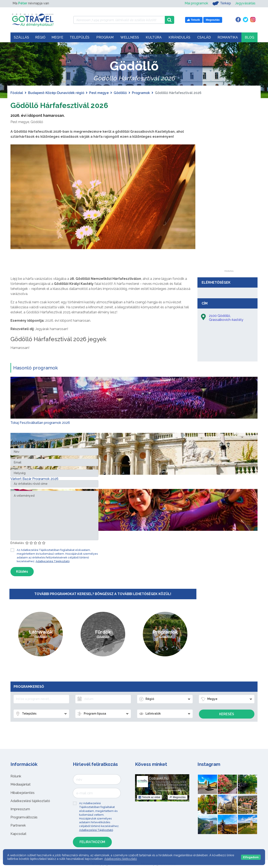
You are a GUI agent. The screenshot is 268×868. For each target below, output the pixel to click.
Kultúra (154, 37)
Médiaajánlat (21, 784)
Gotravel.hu (159, 778)
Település (80, 37)
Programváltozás (24, 817)
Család (204, 37)
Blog (249, 37)
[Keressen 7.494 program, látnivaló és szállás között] (119, 20)
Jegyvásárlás (245, 3)
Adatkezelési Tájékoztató (53, 561)
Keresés (227, 714)
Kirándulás (179, 37)
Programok (141, 93)
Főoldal (17, 93)
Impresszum (20, 809)
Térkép (222, 3)
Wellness (130, 37)
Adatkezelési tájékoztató (30, 801)
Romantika (228, 37)
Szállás (21, 37)
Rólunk (16, 776)
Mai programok (196, 3)
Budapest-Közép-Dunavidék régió (56, 93)
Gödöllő (120, 93)
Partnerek (18, 825)
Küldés (22, 572)
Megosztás (177, 797)
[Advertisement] (229, 207)
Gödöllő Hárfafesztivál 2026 (66, 105)
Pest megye (99, 93)
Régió (40, 37)
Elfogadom (251, 857)
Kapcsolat (18, 834)
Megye (57, 37)
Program (105, 37)
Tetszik (149, 797)
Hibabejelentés (23, 793)
